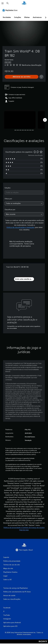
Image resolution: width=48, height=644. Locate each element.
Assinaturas (37, 17)
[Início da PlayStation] (24, 3)
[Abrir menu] (3, 3)
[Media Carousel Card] (20, 120)
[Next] (45, 120)
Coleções (18, 17)
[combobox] (24, 193)
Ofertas (27, 17)
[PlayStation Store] (10, 10)
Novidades (7, 17)
